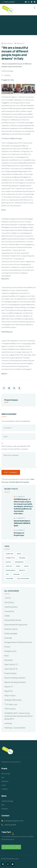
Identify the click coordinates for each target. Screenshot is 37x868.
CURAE (7, 616)
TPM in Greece (10, 709)
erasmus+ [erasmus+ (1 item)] (23, 558)
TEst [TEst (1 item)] (7, 574)
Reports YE (21, 43)
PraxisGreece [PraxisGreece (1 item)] (11, 570)
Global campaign (11, 633)
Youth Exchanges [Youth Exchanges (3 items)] (23, 579)
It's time (7, 647)
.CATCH (7, 598)
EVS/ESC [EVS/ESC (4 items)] (8, 562)
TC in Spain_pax (11, 704)
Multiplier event (10, 651)
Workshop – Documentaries (15, 728)
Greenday (8, 638)
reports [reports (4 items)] (22, 570)
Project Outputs (11, 673)
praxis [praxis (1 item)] (26, 566)
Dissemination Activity (13, 620)
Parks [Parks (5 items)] (18, 566)
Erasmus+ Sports (11, 629)
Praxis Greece (7, 43)
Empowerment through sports (16, 625)
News (7, 656)
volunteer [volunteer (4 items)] (9, 579)
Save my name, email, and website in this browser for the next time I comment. (16, 448)
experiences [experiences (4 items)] (19, 562)
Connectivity (9, 611)
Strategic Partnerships (13, 700)
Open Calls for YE (11, 669)
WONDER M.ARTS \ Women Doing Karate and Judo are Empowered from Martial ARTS (18, 716)
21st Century (9, 602)
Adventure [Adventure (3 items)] (9, 554)
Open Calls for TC (11, 664)
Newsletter (9, 660)
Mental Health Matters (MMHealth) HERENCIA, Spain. (22, 523)
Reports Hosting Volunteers (15, 678)
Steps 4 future (10, 695)
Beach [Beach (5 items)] (19, 554)
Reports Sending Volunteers (15, 682)
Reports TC (9, 687)
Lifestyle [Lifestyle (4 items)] (9, 566)
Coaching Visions (11, 607)
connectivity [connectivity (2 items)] (11, 558)
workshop (8, 723)
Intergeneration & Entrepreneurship (18, 642)
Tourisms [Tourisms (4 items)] (16, 574)
